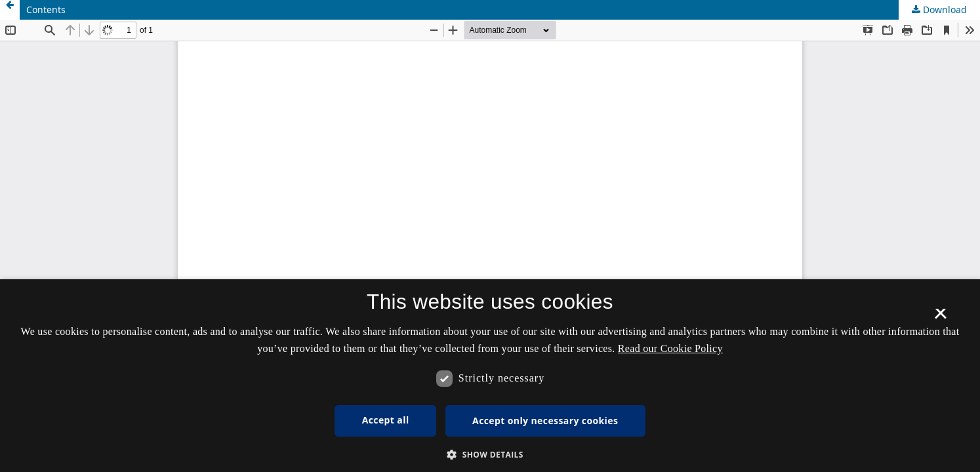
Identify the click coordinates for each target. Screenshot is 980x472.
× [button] (940, 318)
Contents (46, 10)
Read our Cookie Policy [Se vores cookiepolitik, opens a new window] (670, 348)
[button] (490, 455)
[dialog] (490, 376)
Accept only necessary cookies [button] (545, 421)
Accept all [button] (386, 420)
